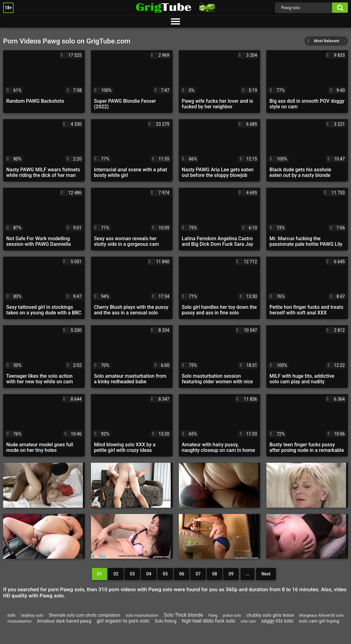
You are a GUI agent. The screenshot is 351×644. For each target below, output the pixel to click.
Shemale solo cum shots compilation (84, 615)
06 (182, 574)
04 (149, 574)
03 (132, 574)
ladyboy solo (32, 615)
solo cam (248, 621)
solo (11, 615)
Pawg (213, 615)
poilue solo (232, 615)
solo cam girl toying (319, 621)
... (248, 574)
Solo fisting (166, 621)
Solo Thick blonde (183, 615)
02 (116, 574)
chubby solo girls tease (270, 615)
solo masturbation (142, 615)
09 (231, 574)
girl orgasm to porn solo (123, 621)
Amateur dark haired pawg (64, 621)
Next (266, 574)
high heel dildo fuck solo (209, 621)
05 (165, 574)
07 (198, 574)
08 (214, 574)
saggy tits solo (277, 621)
